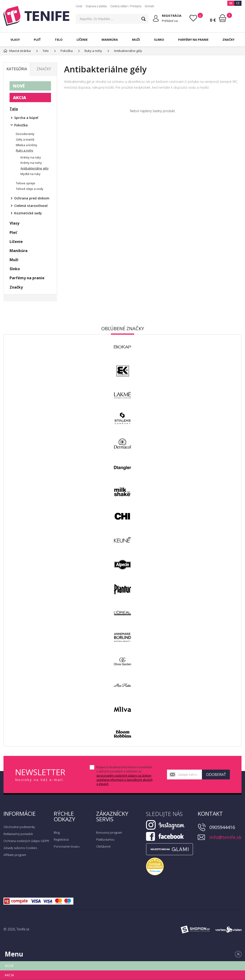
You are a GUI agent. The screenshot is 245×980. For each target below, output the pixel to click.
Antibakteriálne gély (35, 168)
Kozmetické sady (28, 213)
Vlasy (15, 40)
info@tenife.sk (225, 837)
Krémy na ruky (31, 157)
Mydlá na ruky (31, 174)
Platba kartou (105, 839)
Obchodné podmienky (19, 827)
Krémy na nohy (31, 163)
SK (231, 3)
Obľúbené (103, 846)
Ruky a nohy (25, 150)
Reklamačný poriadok (18, 834)
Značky (228, 40)
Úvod (79, 6)
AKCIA (20, 98)
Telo (59, 40)
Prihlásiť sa (170, 21)
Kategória (17, 69)
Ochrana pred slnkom (32, 198)
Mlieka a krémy (27, 145)
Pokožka (21, 125)
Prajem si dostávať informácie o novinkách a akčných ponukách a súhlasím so (124, 776)
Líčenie (82, 40)
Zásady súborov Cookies (20, 848)
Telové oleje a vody (30, 189)
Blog (57, 832)
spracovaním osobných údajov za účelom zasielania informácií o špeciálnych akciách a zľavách (124, 780)
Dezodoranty (25, 134)
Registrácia (61, 839)
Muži (136, 40)
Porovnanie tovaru (67, 846)
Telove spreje (26, 183)
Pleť (37, 40)
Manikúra (110, 40)
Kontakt (150, 6)
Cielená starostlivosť (31, 206)
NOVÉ (19, 86)
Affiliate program (15, 855)
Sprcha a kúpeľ (26, 118)
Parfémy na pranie (193, 40)
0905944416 (222, 827)
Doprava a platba (96, 6)
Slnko (159, 40)
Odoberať (216, 775)
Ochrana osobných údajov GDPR (26, 841)
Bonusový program (109, 832)
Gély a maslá (25, 139)
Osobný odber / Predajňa (126, 6)
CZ (238, 3)
